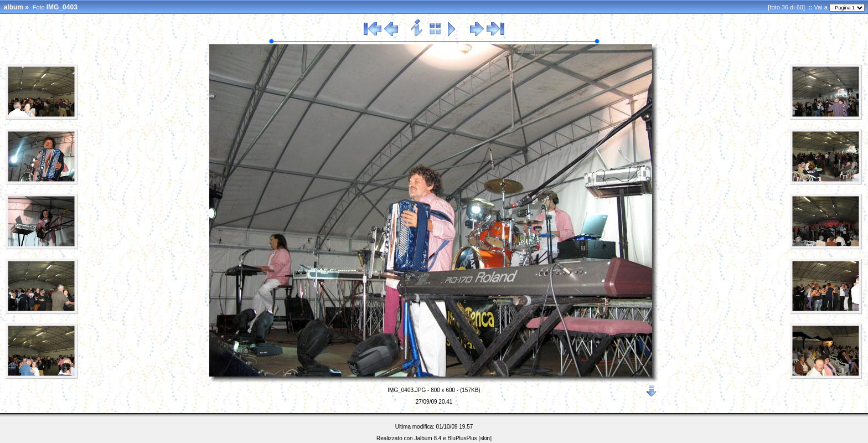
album (14, 7)
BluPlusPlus (462, 438)
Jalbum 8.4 (428, 438)
